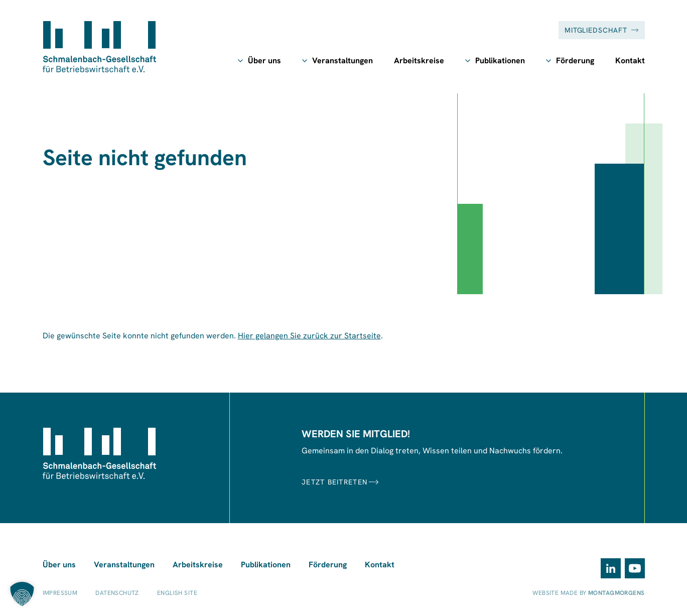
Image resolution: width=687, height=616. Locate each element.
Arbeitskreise (419, 60)
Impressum (60, 593)
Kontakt (630, 60)
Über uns (264, 60)
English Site (177, 593)
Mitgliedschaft (602, 30)
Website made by (588, 593)
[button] (22, 594)
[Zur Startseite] (99, 47)
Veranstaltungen (342, 60)
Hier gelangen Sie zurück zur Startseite (309, 336)
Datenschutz (117, 593)
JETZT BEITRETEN (340, 482)
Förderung (575, 60)
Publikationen (500, 60)
